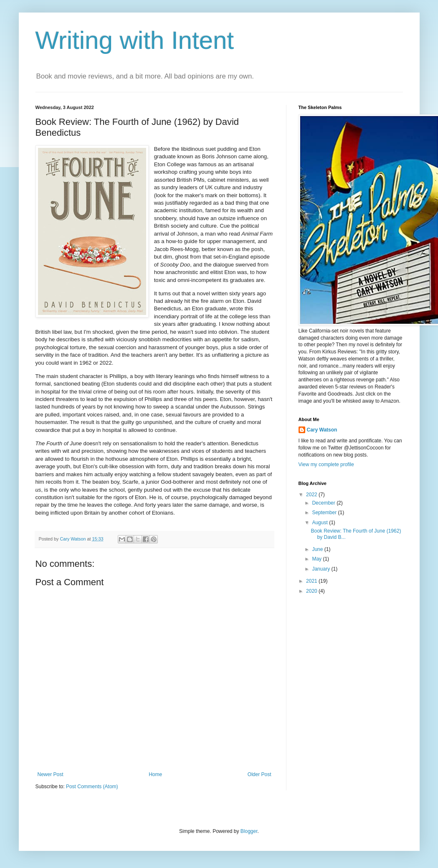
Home (155, 774)
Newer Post (51, 774)
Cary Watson (322, 430)
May (317, 559)
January (322, 569)
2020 (312, 591)
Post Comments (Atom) (92, 787)
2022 (312, 495)
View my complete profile (326, 464)
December (324, 503)
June (318, 549)
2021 (312, 581)
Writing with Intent (135, 40)
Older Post (260, 774)
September (325, 513)
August (320, 523)
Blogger (249, 831)
